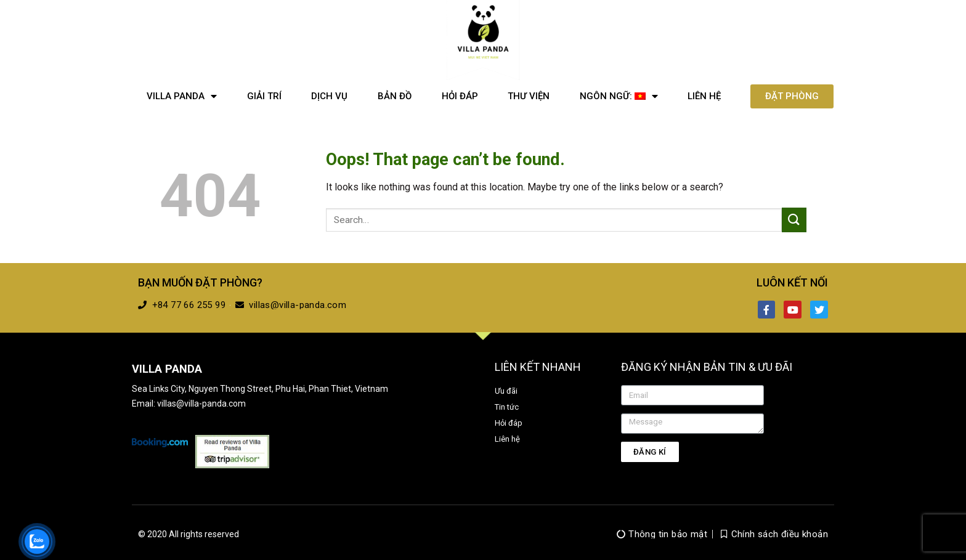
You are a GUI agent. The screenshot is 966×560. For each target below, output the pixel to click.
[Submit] (794, 220)
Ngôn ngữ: (619, 96)
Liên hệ (704, 96)
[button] (792, 96)
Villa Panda (182, 96)
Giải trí (264, 96)
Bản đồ (395, 96)
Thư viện (529, 96)
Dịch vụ (329, 96)
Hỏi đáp (460, 96)
